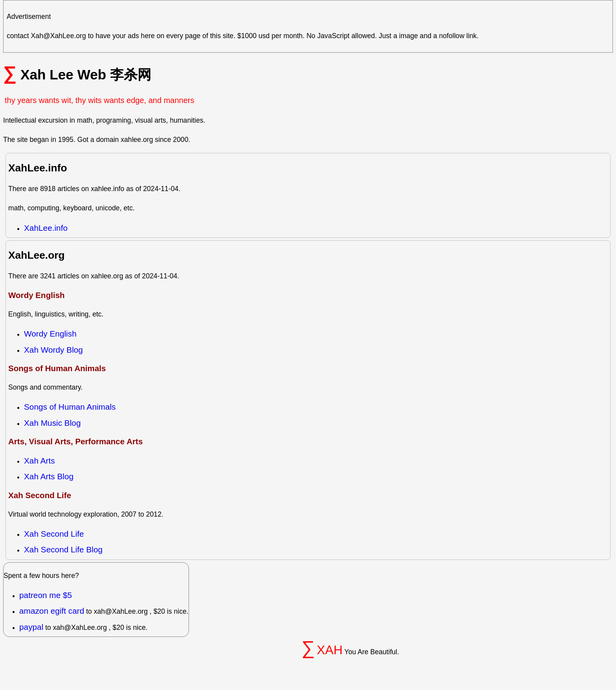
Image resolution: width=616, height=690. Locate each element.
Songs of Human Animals (70, 407)
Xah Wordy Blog (53, 350)
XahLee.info (46, 228)
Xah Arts (39, 461)
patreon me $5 (46, 595)
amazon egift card (52, 611)
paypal (31, 627)
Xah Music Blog (52, 423)
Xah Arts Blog (49, 476)
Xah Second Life (54, 534)
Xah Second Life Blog (63, 549)
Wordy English (50, 334)
